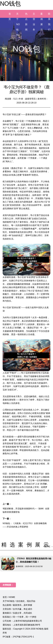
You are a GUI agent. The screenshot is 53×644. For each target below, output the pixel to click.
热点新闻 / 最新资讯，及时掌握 (17, 605)
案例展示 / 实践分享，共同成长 (17, 613)
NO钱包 (10, 4)
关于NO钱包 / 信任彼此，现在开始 (19, 601)
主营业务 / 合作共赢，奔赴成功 (17, 609)
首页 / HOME (9, 597)
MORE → (48, 547)
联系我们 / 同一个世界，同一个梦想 (19, 617)
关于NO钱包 (18, 24)
